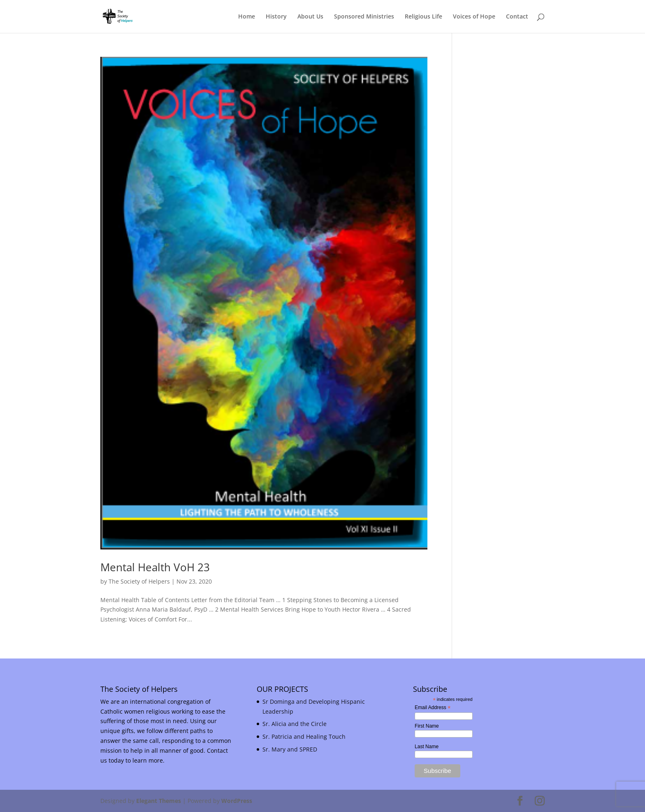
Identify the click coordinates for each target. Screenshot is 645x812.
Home (247, 17)
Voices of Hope (474, 17)
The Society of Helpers (139, 581)
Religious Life (423, 17)
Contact (517, 17)
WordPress (237, 801)
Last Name (427, 747)
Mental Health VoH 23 (155, 567)
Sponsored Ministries (364, 17)
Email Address (433, 708)
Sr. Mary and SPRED (290, 749)
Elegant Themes (159, 801)
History (276, 17)
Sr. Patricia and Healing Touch (304, 736)
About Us (310, 17)
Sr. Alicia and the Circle (295, 724)
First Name (427, 726)
